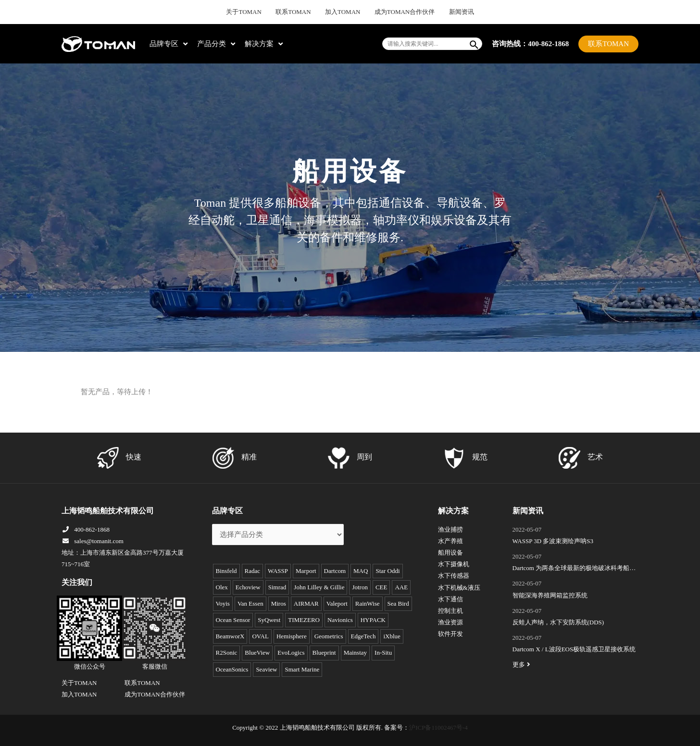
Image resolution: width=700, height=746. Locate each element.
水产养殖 (450, 541)
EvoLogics (291, 653)
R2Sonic (227, 653)
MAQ (361, 571)
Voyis (223, 603)
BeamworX (230, 636)
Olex (222, 587)
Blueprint (324, 653)
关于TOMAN (255, 12)
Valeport (337, 603)
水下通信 (450, 599)
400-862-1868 (86, 529)
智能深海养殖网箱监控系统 (550, 595)
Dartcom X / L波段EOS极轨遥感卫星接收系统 (574, 649)
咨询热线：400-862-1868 (530, 43)
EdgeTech (363, 636)
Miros (279, 603)
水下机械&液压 (459, 588)
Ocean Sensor (233, 620)
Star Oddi (387, 571)
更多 (523, 665)
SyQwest (269, 620)
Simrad (277, 587)
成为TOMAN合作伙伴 (399, 12)
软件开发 (450, 634)
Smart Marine (302, 669)
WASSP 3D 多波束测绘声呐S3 (553, 541)
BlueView (257, 653)
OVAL (260, 636)
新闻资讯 (450, 12)
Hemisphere (292, 636)
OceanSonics (232, 669)
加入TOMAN (343, 12)
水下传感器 (454, 576)
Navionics (340, 620)
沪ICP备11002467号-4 (438, 727)
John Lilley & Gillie (319, 587)
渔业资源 (450, 622)
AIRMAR (306, 603)
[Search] (475, 44)
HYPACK (373, 620)
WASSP (278, 571)
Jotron (360, 587)
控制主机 (450, 611)
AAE (401, 587)
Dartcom (335, 571)
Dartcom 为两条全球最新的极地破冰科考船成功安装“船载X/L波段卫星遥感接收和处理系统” (574, 569)
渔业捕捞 (450, 529)
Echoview (248, 587)
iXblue (392, 636)
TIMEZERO (304, 620)
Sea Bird (398, 603)
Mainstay (355, 653)
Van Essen (250, 603)
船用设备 (450, 553)
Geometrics (329, 636)
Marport (306, 571)
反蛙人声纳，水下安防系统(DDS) (558, 622)
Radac (252, 571)
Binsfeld (226, 571)
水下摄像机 (454, 564)
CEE (381, 587)
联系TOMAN (299, 12)
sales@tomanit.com (93, 541)
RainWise (368, 603)
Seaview (266, 669)
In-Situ (383, 653)
